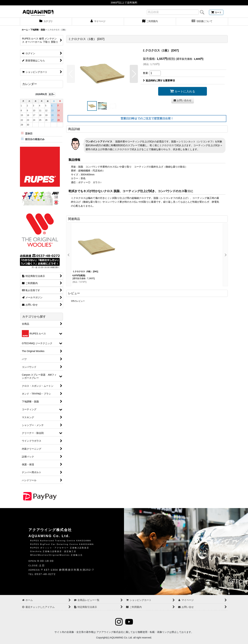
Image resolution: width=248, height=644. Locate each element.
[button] (71, 74)
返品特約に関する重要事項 (159, 80)
